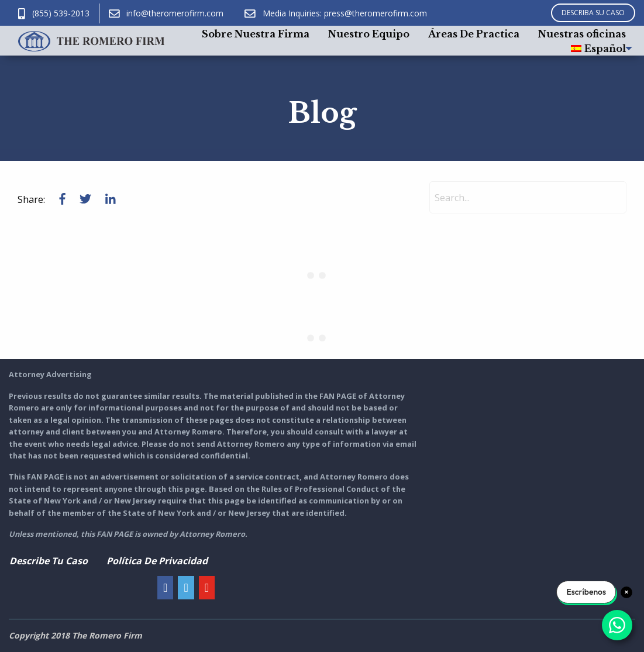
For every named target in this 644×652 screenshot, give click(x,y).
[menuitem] (256, 33)
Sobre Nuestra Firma (256, 34)
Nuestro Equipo (369, 34)
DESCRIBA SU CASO (593, 13)
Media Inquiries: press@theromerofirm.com (336, 13)
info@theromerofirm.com (166, 13)
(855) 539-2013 (54, 13)
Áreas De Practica (474, 34)
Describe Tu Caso (49, 561)
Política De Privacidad (157, 561)
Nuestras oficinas (582, 34)
